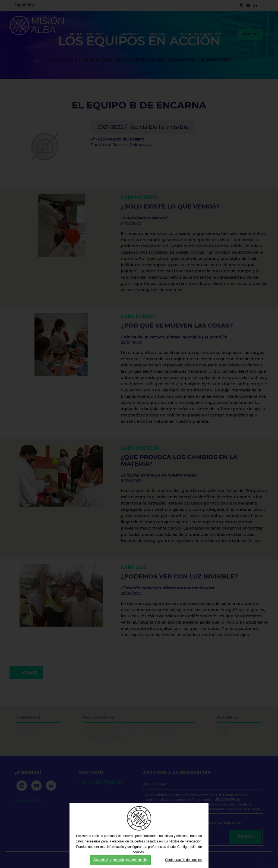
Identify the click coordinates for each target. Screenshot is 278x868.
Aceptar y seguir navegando (120, 860)
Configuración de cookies (183, 860)
